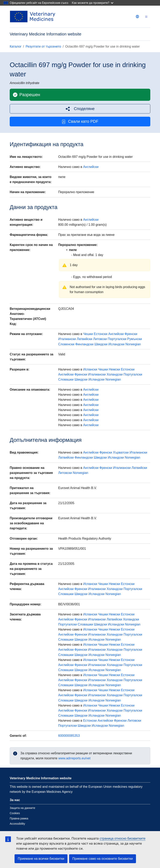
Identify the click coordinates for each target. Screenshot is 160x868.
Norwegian (133, 344)
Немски (114, 369)
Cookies (15, 813)
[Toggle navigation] (146, 17)
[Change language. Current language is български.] (137, 17)
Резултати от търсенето (43, 46)
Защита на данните (22, 808)
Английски (91, 167)
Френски (131, 334)
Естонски (101, 334)
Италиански (67, 339)
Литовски (100, 339)
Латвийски (85, 339)
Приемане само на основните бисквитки (103, 859)
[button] (80, 109)
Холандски (115, 374)
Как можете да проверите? (93, 3)
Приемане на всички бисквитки (41, 859)
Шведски (101, 344)
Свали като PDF (80, 121)
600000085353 (69, 736)
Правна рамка (19, 818)
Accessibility (17, 824)
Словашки (66, 379)
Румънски (135, 339)
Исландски (116, 344)
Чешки (88, 334)
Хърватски (121, 452)
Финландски (84, 344)
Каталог (16, 46)
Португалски (117, 339)
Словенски (66, 344)
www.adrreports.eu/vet (74, 758)
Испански (90, 369)
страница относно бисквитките (123, 838)
